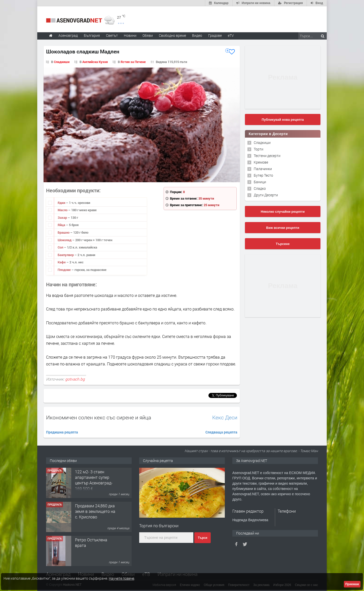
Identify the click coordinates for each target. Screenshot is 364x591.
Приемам (352, 584)
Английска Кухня (95, 62)
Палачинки (263, 169)
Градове (215, 35)
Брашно (64, 232)
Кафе (62, 262)
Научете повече (121, 578)
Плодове (65, 270)
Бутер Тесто (263, 175)
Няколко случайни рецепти (283, 212)
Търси (203, 538)
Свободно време (172, 35)
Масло (63, 210)
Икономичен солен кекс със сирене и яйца (99, 417)
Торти (259, 149)
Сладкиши (62, 62)
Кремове (261, 162)
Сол (61, 247)
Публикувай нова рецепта (283, 120)
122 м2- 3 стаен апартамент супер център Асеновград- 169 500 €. (94, 480)
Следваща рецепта (221, 432)
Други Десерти (266, 195)
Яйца (62, 225)
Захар (63, 217)
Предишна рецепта (62, 432)
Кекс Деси (225, 417)
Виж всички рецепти (283, 228)
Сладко (260, 188)
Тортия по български (159, 526)
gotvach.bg (75, 379)
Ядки (62, 203)
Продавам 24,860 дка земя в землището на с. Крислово (95, 511)
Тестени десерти (267, 156)
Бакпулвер (66, 255)
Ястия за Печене (133, 62)
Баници (260, 182)
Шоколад (65, 240)
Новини (130, 35)
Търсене (283, 244)
